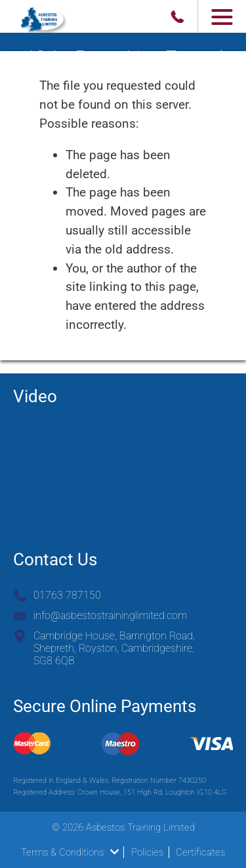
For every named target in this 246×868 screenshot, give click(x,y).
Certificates (200, 852)
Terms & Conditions (70, 852)
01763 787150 (67, 595)
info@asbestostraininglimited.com (110, 615)
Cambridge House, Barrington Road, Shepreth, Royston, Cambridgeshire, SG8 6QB (114, 648)
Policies (147, 852)
